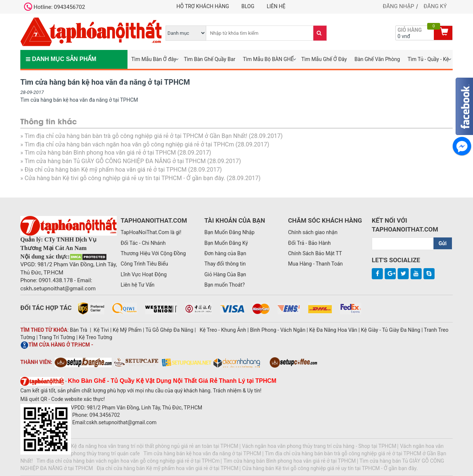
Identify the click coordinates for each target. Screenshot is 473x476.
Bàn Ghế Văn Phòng (377, 59)
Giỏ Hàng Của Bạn (225, 274)
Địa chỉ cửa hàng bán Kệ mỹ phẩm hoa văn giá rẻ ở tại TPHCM (106, 170)
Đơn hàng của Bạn (225, 253)
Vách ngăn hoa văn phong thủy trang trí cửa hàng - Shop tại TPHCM (319, 446)
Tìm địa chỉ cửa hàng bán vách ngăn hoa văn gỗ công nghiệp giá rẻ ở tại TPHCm (129, 144)
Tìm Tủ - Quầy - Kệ (428, 59)
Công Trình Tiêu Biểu (144, 264)
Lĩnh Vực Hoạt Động (144, 274)
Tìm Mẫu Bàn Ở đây (154, 59)
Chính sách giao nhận (313, 232)
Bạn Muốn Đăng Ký (226, 243)
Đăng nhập (399, 6)
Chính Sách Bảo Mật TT (315, 253)
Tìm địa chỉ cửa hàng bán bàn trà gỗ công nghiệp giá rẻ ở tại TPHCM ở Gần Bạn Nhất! (136, 136)
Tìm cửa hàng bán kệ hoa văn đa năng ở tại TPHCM (202, 453)
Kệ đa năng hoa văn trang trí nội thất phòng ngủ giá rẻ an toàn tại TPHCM (155, 446)
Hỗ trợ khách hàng (203, 6)
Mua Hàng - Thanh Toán (315, 264)
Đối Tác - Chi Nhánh (143, 243)
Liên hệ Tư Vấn (137, 285)
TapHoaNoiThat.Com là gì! (151, 232)
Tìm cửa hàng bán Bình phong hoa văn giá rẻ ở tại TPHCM (100, 153)
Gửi (443, 243)
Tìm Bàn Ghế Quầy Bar (209, 59)
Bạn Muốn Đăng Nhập (229, 232)
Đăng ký (435, 6)
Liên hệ (276, 6)
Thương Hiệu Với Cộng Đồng (153, 253)
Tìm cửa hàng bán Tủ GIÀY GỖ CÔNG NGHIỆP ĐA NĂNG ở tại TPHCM (115, 161)
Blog (248, 6)
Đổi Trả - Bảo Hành (309, 243)
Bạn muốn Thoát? (224, 285)
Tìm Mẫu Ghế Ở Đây (324, 59)
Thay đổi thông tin (225, 264)
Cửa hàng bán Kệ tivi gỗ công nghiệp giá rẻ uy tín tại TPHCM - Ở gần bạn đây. (125, 178)
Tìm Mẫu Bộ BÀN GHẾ (268, 59)
